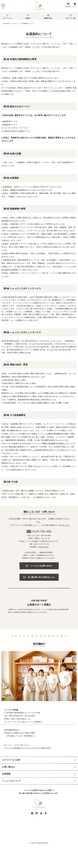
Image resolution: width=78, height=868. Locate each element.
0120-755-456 (42, 531)
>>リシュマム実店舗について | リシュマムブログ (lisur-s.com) (27, 748)
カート (75, 7)
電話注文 (68, 7)
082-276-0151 (43, 547)
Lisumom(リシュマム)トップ (12, 23)
